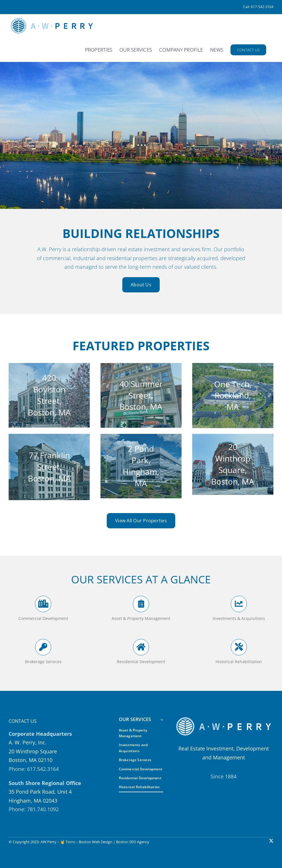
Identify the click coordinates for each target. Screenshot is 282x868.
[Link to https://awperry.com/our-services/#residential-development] (141, 647)
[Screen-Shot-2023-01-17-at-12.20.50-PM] (141, 395)
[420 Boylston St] (49, 395)
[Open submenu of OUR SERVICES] (161, 720)
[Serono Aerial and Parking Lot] (233, 396)
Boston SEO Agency (133, 842)
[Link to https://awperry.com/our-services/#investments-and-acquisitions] (239, 604)
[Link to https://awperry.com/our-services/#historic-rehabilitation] (239, 647)
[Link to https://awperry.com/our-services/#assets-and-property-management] (141, 604)
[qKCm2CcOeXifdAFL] (233, 464)
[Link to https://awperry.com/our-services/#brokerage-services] (43, 647)
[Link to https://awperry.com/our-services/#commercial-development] (43, 604)
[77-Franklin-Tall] (49, 467)
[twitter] (271, 841)
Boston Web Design (96, 842)
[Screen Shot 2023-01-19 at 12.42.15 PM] (141, 466)
